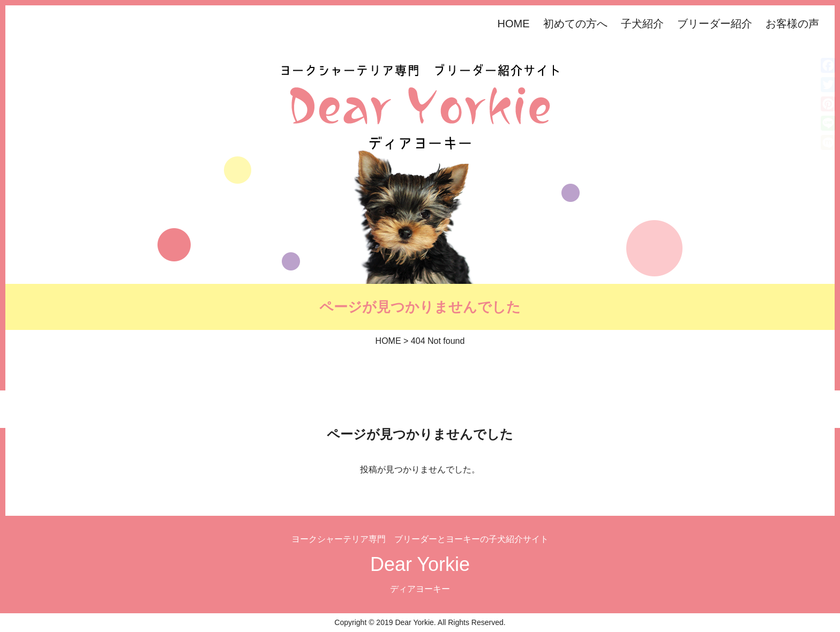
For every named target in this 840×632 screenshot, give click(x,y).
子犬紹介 (642, 24)
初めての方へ (575, 24)
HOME (514, 24)
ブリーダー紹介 (715, 24)
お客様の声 (792, 24)
